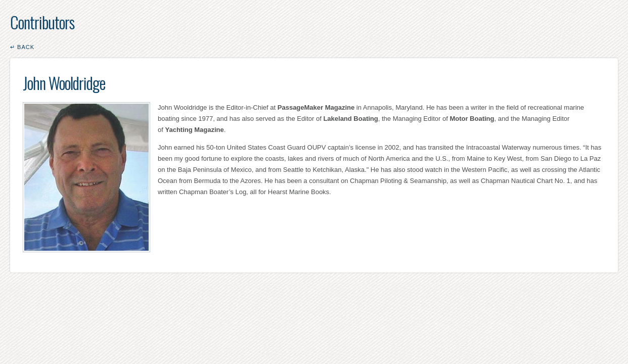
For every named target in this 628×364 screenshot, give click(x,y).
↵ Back (22, 47)
